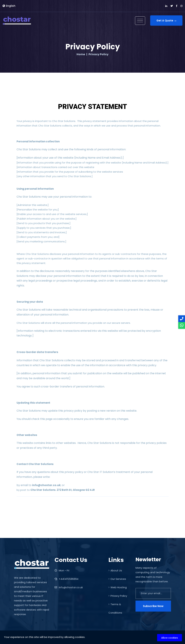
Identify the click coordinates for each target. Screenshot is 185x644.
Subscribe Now (153, 606)
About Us (115, 570)
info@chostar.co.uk (69, 587)
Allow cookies (170, 638)
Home (81, 54)
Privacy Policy (118, 596)
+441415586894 (66, 579)
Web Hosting (118, 587)
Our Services (117, 579)
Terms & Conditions (115, 608)
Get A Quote (166, 21)
